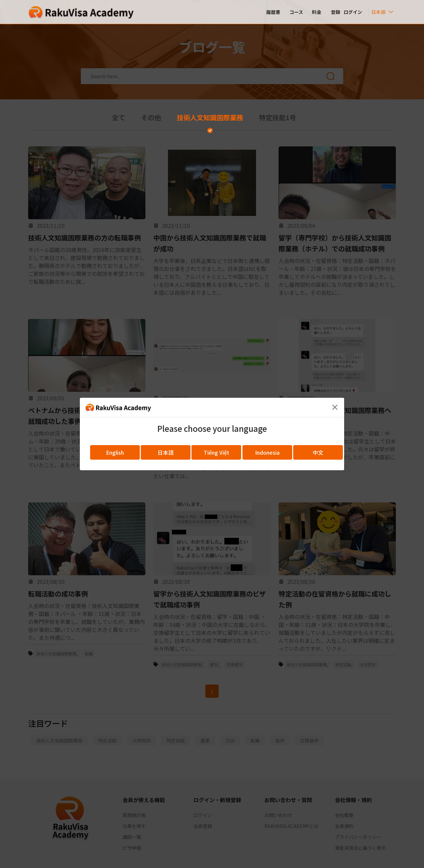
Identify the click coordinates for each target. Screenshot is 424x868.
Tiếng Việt (216, 452)
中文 (318, 452)
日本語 (166, 452)
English (115, 452)
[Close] (335, 407)
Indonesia (267, 452)
